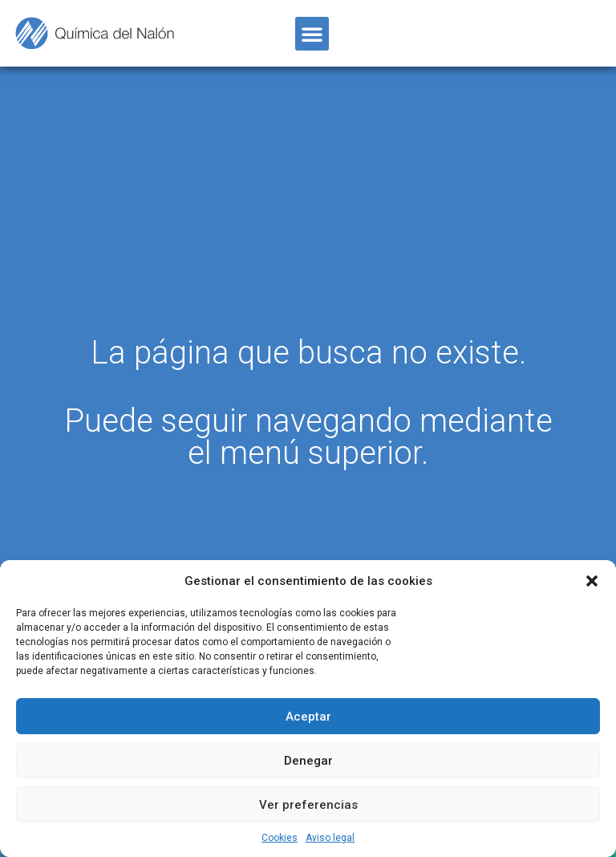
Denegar (308, 761)
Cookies (280, 838)
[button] (592, 581)
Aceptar (308, 717)
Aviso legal (330, 838)
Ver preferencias (308, 805)
